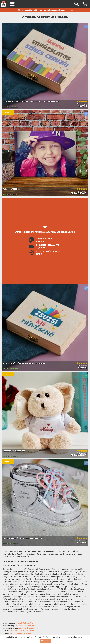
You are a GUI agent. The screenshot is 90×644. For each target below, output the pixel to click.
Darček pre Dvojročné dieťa (23, 631)
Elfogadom (46, 641)
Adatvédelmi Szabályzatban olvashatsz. (71, 637)
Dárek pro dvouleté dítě (28, 628)
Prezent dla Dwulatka (24, 623)
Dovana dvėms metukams (21, 634)
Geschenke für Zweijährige (26, 626)
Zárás (86, 10)
